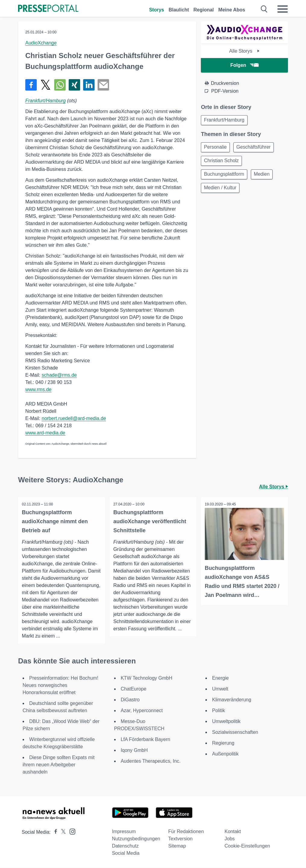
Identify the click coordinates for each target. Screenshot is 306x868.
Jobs (230, 839)
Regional (204, 10)
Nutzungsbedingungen (136, 839)
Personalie (216, 148)
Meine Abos (232, 10)
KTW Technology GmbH (147, 678)
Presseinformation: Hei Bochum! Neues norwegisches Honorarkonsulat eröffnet (60, 686)
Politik (219, 711)
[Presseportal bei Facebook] (54, 832)
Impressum (124, 832)
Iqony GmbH (134, 751)
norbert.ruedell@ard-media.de (74, 418)
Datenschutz (125, 846)
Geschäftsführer (256, 148)
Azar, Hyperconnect (142, 711)
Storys (157, 10)
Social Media (126, 853)
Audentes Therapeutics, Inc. (151, 761)
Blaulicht (179, 10)
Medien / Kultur (221, 192)
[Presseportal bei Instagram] (71, 831)
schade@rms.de (59, 375)
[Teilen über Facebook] (31, 85)
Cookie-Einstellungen (247, 846)
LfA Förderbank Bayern (146, 740)
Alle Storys (244, 51)
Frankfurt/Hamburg (45, 101)
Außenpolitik (225, 754)
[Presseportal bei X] (62, 832)
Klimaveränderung (232, 700)
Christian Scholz (222, 163)
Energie (220, 678)
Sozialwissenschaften (235, 732)
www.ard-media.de (45, 433)
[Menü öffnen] (283, 9)
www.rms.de (38, 389)
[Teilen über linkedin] (89, 85)
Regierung (223, 743)
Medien (264, 177)
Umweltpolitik (226, 722)
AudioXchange (41, 43)
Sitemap (177, 846)
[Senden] (103, 85)
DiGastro (130, 700)
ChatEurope (134, 689)
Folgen (244, 65)
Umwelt (220, 689)
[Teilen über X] (45, 85)
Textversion (181, 839)
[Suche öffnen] (264, 9)
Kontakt (233, 832)
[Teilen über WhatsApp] (60, 85)
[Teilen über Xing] (74, 85)
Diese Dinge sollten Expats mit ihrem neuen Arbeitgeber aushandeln (59, 765)
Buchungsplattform (225, 177)
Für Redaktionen (186, 832)
